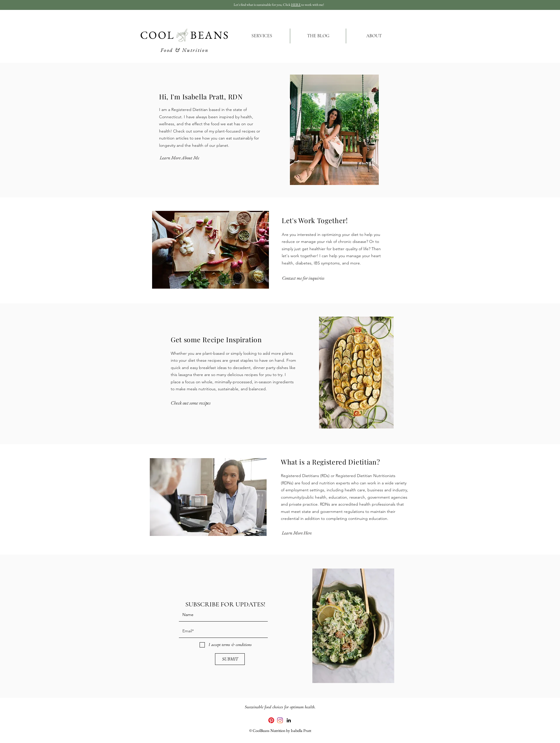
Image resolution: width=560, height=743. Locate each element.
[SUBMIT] (230, 659)
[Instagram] (280, 720)
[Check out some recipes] (191, 403)
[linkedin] (289, 720)
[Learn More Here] (297, 533)
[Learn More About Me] (179, 158)
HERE (296, 5)
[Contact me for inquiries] (303, 278)
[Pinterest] (271, 720)
